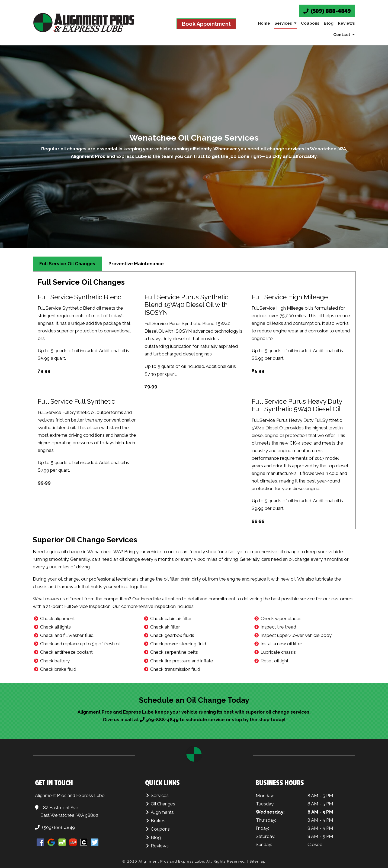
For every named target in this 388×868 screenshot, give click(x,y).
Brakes (158, 821)
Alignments (162, 812)
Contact (342, 35)
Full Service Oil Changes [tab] (67, 264)
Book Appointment (206, 24)
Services (283, 23)
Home (264, 23)
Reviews (346, 23)
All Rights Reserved (226, 861)
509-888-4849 (162, 720)
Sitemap (257, 861)
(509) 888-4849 (327, 11)
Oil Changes (163, 804)
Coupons (310, 23)
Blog (329, 23)
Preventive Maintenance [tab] (136, 264)
